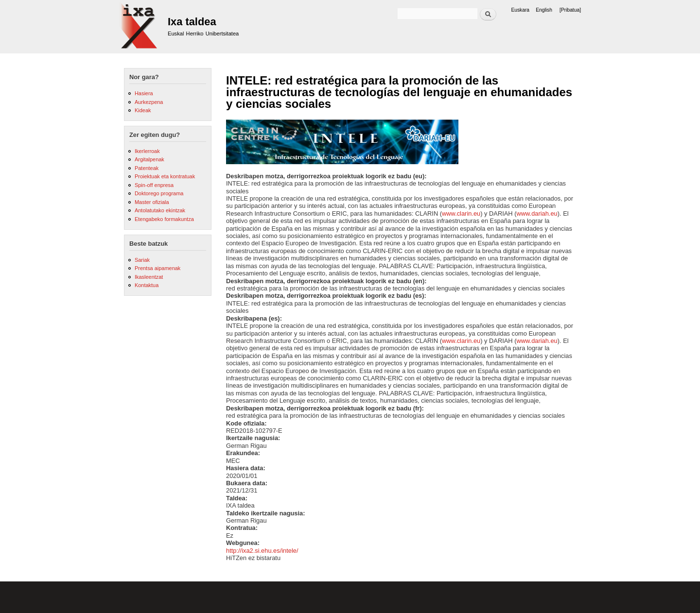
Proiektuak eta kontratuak (165, 176)
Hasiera (144, 93)
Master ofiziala (152, 202)
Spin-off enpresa (154, 185)
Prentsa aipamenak (157, 268)
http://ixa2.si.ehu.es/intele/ (262, 551)
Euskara (520, 10)
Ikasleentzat (149, 277)
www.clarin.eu (461, 213)
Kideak (143, 110)
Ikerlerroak (147, 151)
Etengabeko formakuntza (164, 219)
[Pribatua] (570, 10)
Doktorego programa (159, 193)
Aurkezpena (149, 102)
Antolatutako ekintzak (160, 210)
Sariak (142, 260)
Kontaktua (147, 285)
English (544, 10)
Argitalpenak (149, 159)
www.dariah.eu (537, 213)
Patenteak (147, 168)
